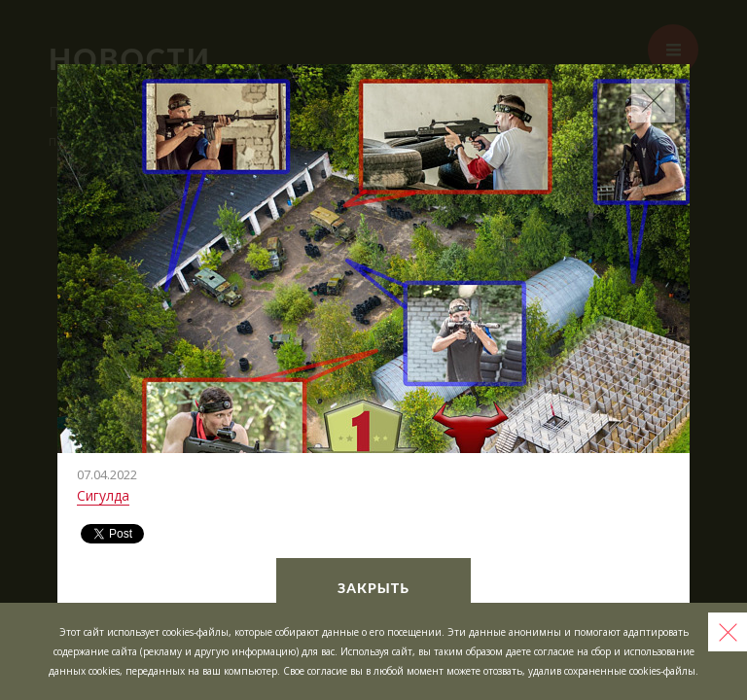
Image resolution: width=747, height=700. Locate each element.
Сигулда (103, 495)
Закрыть (373, 588)
